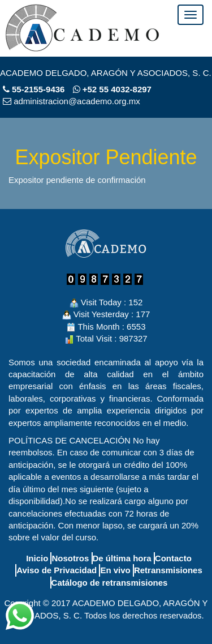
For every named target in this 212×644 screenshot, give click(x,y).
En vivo (115, 570)
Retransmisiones (168, 570)
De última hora (122, 558)
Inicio (37, 558)
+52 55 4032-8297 (112, 89)
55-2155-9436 (38, 89)
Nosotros (70, 558)
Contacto (173, 558)
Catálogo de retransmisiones (110, 583)
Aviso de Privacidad (57, 570)
